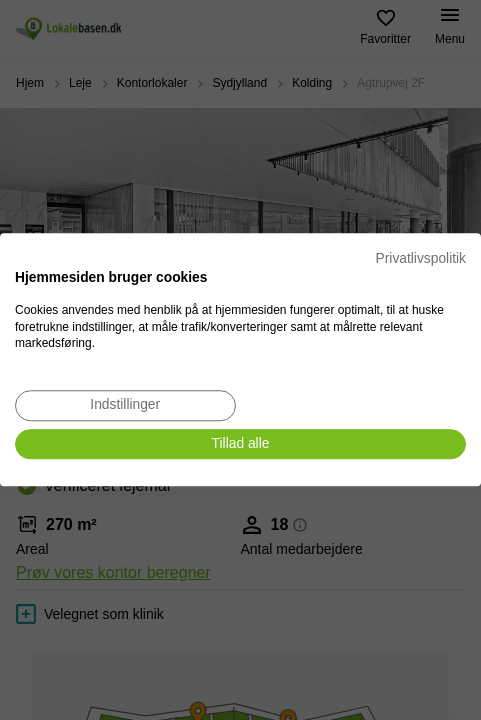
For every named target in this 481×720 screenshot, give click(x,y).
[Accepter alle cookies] (240, 444)
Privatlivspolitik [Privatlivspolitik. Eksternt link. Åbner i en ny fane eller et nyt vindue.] (421, 258)
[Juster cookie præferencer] (125, 405)
